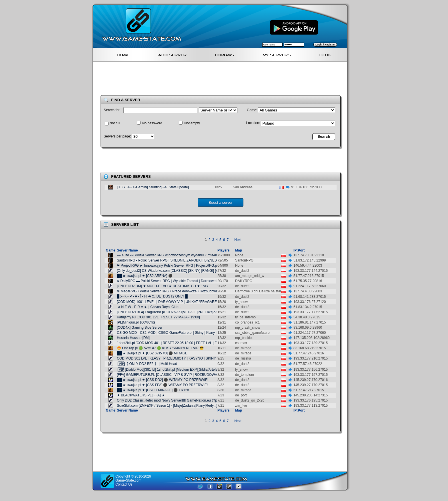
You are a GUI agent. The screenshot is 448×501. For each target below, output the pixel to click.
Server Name (127, 250)
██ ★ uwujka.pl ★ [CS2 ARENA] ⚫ (145, 276)
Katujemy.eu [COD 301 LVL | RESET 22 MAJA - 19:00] (158, 317)
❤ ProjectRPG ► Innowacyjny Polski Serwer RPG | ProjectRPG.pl (167, 266)
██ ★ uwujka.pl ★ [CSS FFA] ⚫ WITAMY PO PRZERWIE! (162, 385)
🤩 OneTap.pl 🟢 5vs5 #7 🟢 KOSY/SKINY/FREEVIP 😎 (160, 348)
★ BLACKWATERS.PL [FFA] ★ (141, 395)
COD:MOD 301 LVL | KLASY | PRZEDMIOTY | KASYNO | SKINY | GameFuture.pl (179, 358)
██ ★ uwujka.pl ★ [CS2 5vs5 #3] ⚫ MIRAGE (152, 353)
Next (238, 240)
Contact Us (124, 484)
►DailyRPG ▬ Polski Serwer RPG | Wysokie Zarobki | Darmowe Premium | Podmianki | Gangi (189, 281)
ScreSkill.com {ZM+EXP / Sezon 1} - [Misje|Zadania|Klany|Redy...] (167, 406)
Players (224, 250)
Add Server (172, 54)
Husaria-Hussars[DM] (133, 338)
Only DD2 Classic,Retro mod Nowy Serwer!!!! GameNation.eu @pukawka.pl (175, 400)
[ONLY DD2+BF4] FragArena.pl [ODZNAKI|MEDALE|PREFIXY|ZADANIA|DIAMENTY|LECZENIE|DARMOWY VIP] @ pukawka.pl (215, 312)
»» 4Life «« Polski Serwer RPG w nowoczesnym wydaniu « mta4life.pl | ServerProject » (183, 255)
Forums (225, 54)
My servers (277, 54)
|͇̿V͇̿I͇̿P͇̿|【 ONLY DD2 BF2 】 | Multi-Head (147, 364)
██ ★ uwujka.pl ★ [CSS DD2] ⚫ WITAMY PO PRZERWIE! (163, 380)
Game (110, 250)
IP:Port (299, 250)
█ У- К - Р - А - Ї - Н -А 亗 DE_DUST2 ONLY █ (152, 296)
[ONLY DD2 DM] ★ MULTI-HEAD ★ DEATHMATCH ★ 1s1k (163, 286)
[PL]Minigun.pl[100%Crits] (137, 322)
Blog (325, 54)
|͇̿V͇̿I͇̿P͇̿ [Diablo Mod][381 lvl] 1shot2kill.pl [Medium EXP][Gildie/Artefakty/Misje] (174, 370)
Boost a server (221, 202)
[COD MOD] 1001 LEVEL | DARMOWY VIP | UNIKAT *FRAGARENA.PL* (172, 302)
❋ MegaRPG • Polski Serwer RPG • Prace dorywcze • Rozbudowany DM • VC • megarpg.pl (186, 291)
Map (239, 250)
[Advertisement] (222, 79)
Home (123, 54)
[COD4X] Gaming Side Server (140, 328)
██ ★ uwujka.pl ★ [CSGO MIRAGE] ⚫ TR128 (153, 390)
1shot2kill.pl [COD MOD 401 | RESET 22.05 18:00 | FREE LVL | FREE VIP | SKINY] (181, 343)
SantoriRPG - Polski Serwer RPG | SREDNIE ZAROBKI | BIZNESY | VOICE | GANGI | (182, 260)
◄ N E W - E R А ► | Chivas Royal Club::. (149, 307)
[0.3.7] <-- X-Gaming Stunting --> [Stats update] (153, 187)
